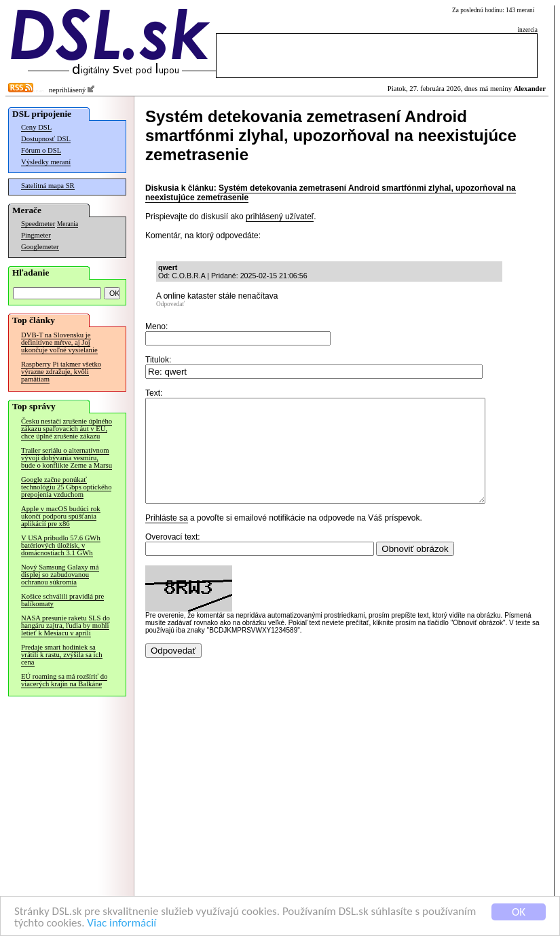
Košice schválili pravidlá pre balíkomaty (62, 600)
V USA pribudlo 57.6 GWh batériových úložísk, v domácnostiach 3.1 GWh (61, 545)
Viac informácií (122, 923)
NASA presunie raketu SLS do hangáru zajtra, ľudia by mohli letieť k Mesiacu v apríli (66, 625)
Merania (68, 224)
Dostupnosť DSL (46, 139)
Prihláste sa (167, 538)
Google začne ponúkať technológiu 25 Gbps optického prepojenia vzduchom (66, 487)
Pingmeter (36, 235)
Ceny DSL (36, 127)
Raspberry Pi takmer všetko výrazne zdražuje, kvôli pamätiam (61, 372)
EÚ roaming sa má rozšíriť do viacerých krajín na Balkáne (64, 680)
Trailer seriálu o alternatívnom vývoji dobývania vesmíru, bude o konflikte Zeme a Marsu (67, 458)
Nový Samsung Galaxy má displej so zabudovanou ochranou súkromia (60, 575)
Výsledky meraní (46, 162)
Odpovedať (170, 304)
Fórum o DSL (41, 150)
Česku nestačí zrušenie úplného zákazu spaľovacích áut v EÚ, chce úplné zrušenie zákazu (67, 429)
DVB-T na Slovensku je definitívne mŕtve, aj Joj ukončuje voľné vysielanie (59, 342)
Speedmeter (38, 224)
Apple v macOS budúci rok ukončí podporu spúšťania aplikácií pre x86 (61, 516)
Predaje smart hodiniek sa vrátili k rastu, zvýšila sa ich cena (62, 655)
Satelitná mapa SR (48, 186)
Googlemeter (40, 247)
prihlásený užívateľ (280, 217)
